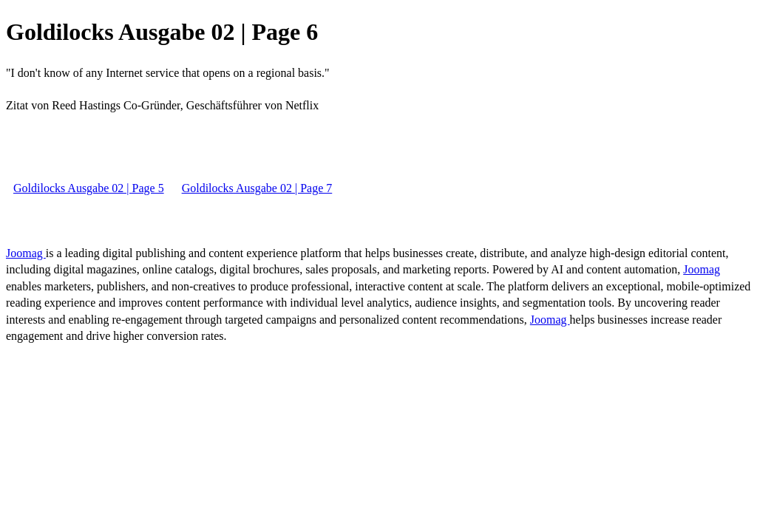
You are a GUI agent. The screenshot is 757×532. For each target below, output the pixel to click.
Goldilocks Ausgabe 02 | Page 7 (257, 188)
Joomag (26, 253)
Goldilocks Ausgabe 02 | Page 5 (89, 188)
